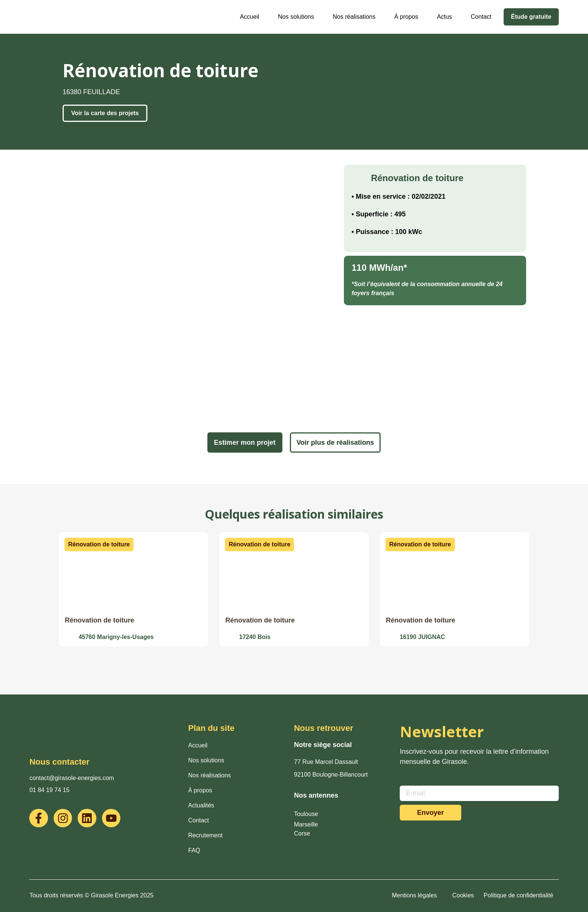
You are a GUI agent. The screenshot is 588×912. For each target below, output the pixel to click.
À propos (406, 17)
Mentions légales (414, 895)
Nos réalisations (354, 17)
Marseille (306, 824)
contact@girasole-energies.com (71, 778)
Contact (481, 17)
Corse (302, 833)
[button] (99, 544)
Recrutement (205, 835)
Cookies (463, 895)
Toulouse (306, 814)
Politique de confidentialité (519, 895)
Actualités (201, 805)
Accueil (249, 17)
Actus (444, 17)
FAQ (194, 850)
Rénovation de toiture (100, 620)
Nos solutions (295, 17)
